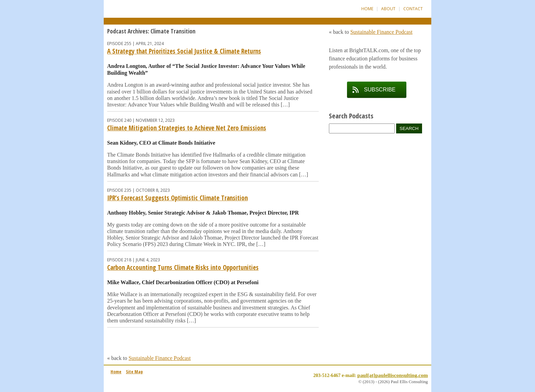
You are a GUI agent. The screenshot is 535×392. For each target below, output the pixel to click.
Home (367, 9)
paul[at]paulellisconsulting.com (393, 375)
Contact (413, 9)
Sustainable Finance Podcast (160, 358)
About (388, 9)
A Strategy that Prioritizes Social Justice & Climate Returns (184, 51)
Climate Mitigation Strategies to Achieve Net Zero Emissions (187, 128)
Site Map (134, 372)
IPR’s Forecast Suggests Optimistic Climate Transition (177, 198)
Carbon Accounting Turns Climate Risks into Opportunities (183, 267)
